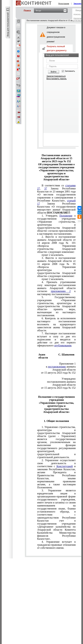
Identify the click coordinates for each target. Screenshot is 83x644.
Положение (66, 216)
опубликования (63, 345)
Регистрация (64, 4)
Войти (54, 72)
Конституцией (65, 466)
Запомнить (70, 71)
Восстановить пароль (57, 79)
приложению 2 (61, 291)
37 (46, 188)
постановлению (57, 367)
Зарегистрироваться (56, 76)
